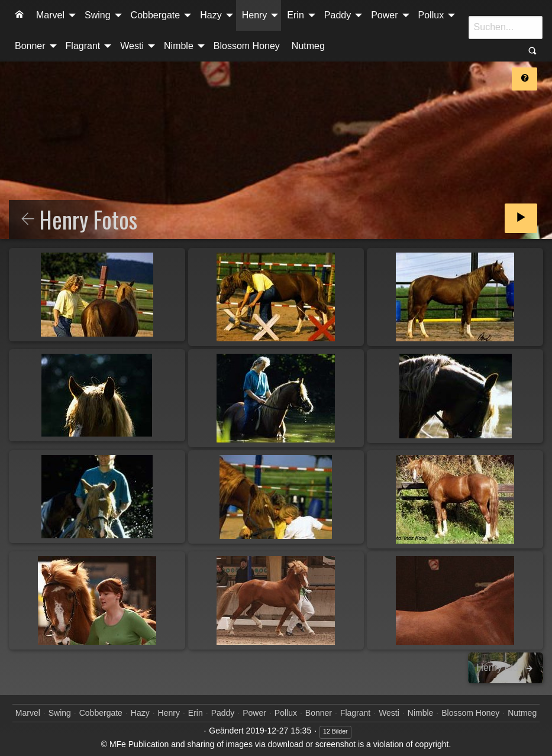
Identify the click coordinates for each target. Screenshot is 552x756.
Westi (132, 46)
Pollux (431, 15)
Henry (255, 15)
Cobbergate (156, 15)
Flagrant (83, 46)
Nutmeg (308, 46)
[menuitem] (20, 15)
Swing (98, 15)
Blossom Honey (247, 46)
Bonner (30, 46)
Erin (295, 15)
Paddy (338, 15)
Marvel (50, 15)
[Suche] (506, 27)
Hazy (211, 15)
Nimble (179, 46)
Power (384, 15)
